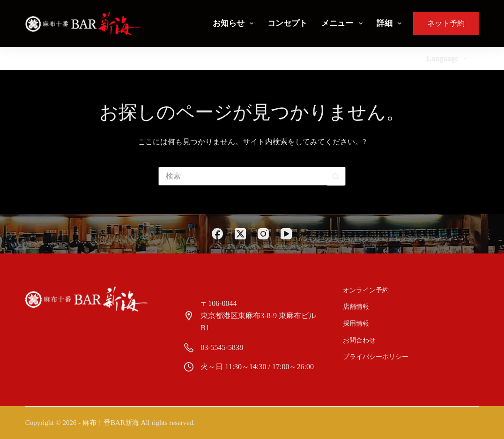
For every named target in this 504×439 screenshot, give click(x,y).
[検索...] (243, 176)
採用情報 (356, 324)
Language (448, 59)
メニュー (344, 23)
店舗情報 (356, 307)
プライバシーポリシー (376, 357)
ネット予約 (446, 23)
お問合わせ (360, 340)
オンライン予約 (366, 290)
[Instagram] (263, 234)
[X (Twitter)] (240, 234)
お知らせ (235, 23)
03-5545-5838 (222, 347)
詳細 (391, 23)
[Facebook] (217, 234)
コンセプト (287, 23)
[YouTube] (286, 234)
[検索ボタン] (336, 176)
